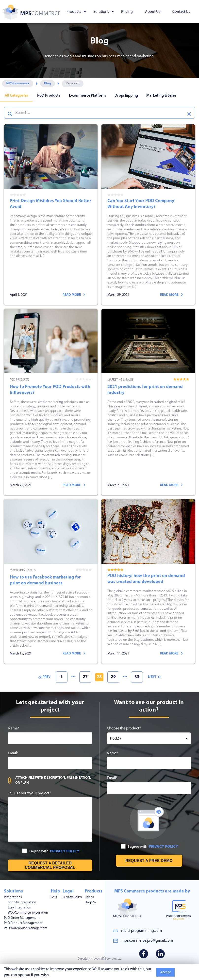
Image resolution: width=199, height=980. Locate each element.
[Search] (10, 114)
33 (137, 677)
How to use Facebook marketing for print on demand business (51, 581)
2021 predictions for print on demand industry (148, 402)
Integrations (13, 897)
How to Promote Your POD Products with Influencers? (51, 402)
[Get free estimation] (50, 865)
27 (85, 677)
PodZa (89, 897)
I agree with (51, 852)
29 (113, 677)
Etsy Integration (20, 908)
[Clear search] (189, 114)
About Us (153, 12)
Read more (74, 295)
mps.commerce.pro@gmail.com (147, 941)
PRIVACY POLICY (65, 851)
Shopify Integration (22, 902)
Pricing (127, 12)
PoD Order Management (22, 918)
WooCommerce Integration (28, 913)
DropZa (90, 902)
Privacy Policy (72, 897)
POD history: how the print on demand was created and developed (148, 581)
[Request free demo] (149, 861)
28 (99, 677)
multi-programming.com (141, 931)
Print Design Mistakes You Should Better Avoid (51, 215)
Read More (186, 972)
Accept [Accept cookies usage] (165, 972)
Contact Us (181, 12)
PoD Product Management (23, 923)
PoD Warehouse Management (26, 928)
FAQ (54, 897)
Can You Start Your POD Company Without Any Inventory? (148, 215)
